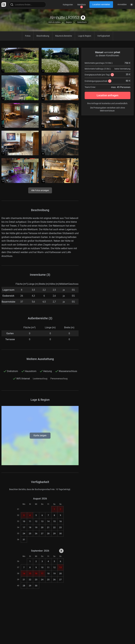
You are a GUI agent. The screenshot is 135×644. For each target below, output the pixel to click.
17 (24, 527)
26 (36, 533)
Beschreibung (43, 36)
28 (48, 533)
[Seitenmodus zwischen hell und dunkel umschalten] (132, 5)
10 (24, 521)
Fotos (28, 36)
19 (36, 527)
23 (60, 527)
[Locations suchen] (27, 5)
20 (42, 527)
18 (30, 527)
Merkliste (82, 5)
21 (48, 527)
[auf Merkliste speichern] (83, 18)
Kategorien (68, 5)
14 (48, 521)
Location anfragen (108, 95)
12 (36, 521)
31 (24, 540)
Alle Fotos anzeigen (40, 190)
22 (54, 527)
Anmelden (122, 4)
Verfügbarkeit (104, 36)
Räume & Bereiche (64, 36)
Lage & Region (85, 36)
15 (54, 521)
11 (30, 521)
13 (42, 521)
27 (42, 533)
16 (60, 521)
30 (60, 533)
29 (54, 533)
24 (24, 533)
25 (30, 533)
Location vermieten (101, 4)
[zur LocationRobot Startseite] (3, 5)
